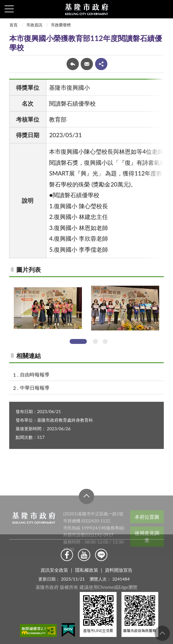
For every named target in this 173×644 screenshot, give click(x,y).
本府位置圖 (147, 528)
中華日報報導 (35, 388)
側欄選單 (9, 9)
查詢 (164, 9)
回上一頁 (73, 64)
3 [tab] (105, 341)
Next (166, 312)
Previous (7, 312)
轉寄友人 (87, 64)
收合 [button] (87, 508)
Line (101, 555)
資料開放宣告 (119, 570)
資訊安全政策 (54, 570)
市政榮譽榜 (61, 25)
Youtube (84, 555)
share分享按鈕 (101, 64)
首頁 (13, 25)
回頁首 (162, 633)
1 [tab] (78, 341)
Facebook (67, 555)
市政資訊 (34, 25)
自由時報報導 (35, 374)
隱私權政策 (87, 570)
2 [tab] (95, 341)
